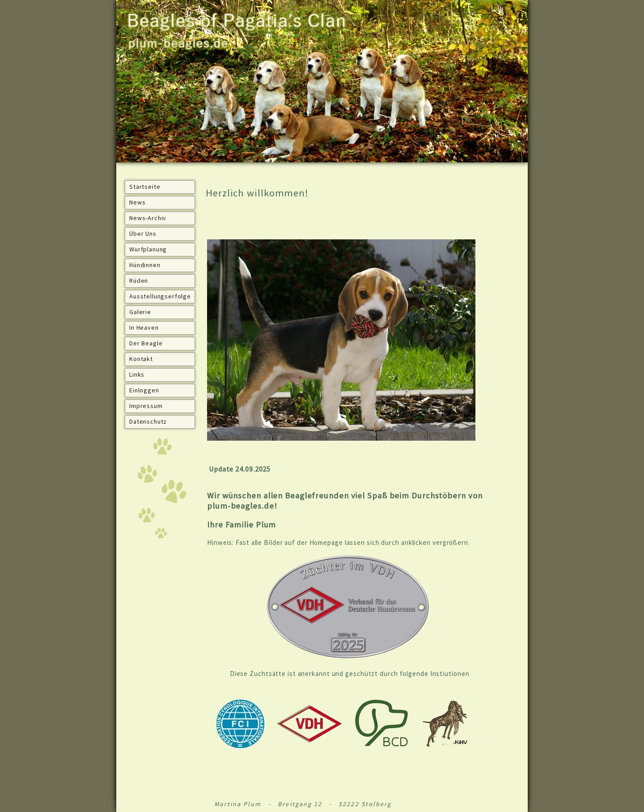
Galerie (140, 312)
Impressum (146, 406)
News (137, 202)
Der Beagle (146, 343)
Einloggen (144, 390)
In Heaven (144, 327)
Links (137, 374)
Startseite (145, 187)
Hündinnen (145, 265)
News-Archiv (148, 218)
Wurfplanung (148, 249)
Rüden (139, 281)
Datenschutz (148, 421)
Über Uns (143, 234)
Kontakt (141, 359)
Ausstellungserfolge (160, 296)
